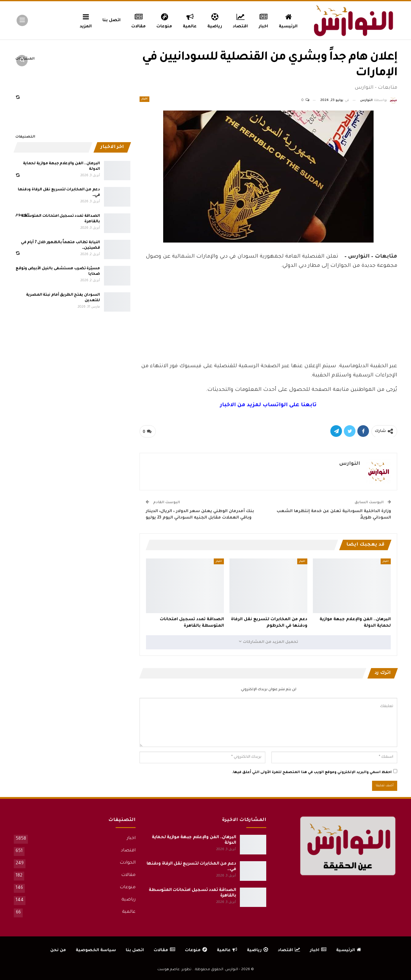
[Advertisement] (268, 314)
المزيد (86, 20)
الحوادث (128, 863)
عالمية (190, 20)
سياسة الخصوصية (96, 950)
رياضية (215, 20)
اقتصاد (240, 20)
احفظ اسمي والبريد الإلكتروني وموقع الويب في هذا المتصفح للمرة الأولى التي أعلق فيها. (312, 773)
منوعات (164, 20)
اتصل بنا (111, 20)
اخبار (264, 20)
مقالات (138, 20)
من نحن (58, 950)
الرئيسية (288, 20)
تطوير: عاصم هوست (174, 970)
